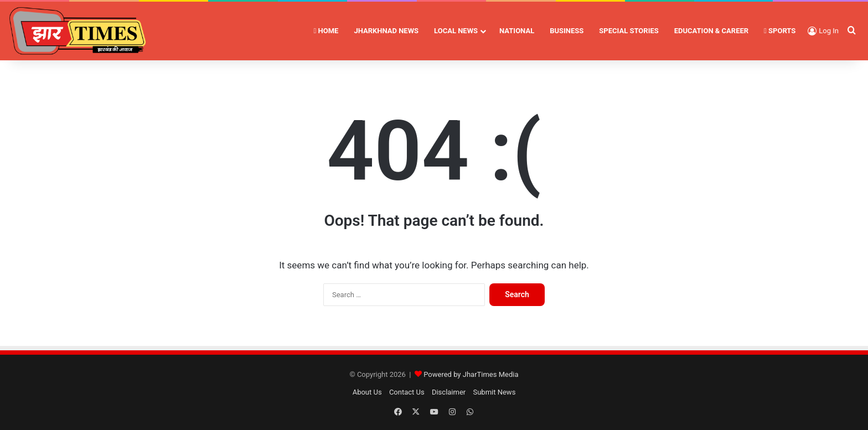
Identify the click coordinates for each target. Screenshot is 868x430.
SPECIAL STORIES (629, 31)
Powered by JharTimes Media (471, 374)
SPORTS (780, 31)
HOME (326, 31)
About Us (367, 392)
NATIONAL (517, 31)
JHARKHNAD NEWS (386, 31)
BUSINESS (567, 31)
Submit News (494, 392)
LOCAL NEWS (456, 31)
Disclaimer (449, 392)
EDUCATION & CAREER (711, 31)
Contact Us (407, 392)
